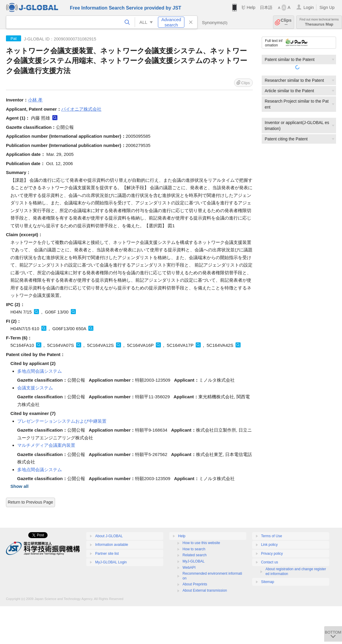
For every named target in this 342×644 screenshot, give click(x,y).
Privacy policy (272, 554)
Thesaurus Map (319, 22)
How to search (194, 549)
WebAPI (189, 568)
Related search (195, 555)
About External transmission (205, 590)
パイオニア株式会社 (81, 109)
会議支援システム (35, 388)
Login (309, 7)
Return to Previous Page (30, 502)
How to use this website (201, 543)
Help (251, 7)
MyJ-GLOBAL (194, 561)
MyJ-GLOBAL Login (111, 562)
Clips (286, 22)
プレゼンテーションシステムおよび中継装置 (62, 421)
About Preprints (195, 584)
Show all (19, 486)
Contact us (270, 562)
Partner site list (107, 554)
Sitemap (268, 582)
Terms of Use (272, 536)
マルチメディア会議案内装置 (46, 445)
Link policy (269, 545)
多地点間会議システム (40, 371)
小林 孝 (35, 100)
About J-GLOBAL (109, 536)
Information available (112, 545)
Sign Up (327, 7)
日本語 (266, 7)
